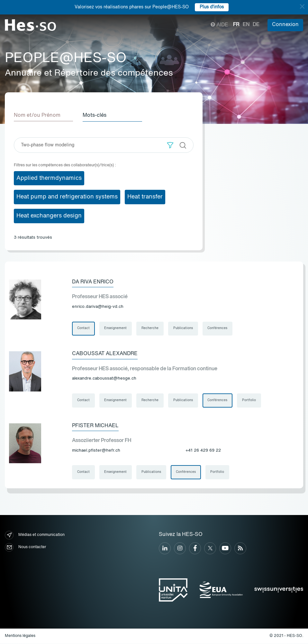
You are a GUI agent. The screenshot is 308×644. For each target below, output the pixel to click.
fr (236, 25)
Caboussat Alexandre (105, 354)
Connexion (285, 25)
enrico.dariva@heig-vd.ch (98, 306)
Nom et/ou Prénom (37, 115)
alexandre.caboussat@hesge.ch (104, 378)
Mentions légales (20, 636)
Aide (219, 25)
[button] (170, 145)
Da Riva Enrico (93, 282)
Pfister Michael (95, 426)
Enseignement (116, 328)
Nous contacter (25, 548)
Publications (183, 328)
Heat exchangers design (49, 216)
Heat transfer (145, 197)
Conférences (218, 328)
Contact (83, 328)
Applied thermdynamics (49, 178)
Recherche (150, 328)
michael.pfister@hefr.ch (96, 451)
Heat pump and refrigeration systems (67, 197)
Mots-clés (95, 115)
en (246, 25)
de (256, 25)
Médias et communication (35, 535)
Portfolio (250, 400)
